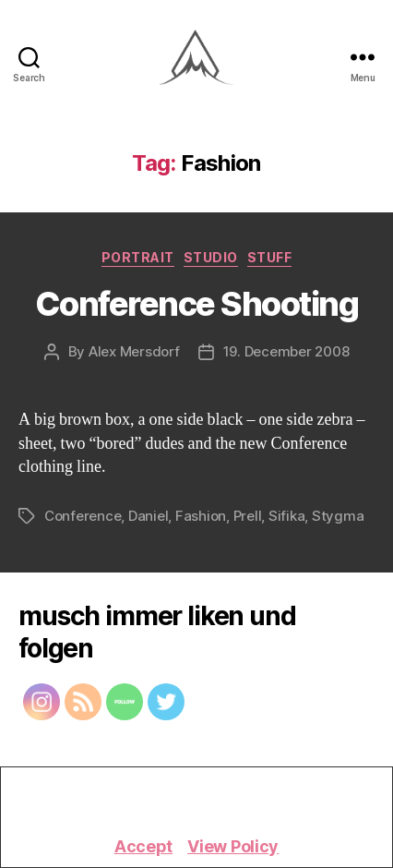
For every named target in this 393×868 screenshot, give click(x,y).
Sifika (286, 516)
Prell (248, 516)
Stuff (270, 257)
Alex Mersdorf (134, 351)
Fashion (201, 516)
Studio (211, 257)
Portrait (138, 257)
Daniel (148, 516)
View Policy (233, 846)
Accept (143, 846)
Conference (83, 516)
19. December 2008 (286, 351)
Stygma (338, 516)
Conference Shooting (197, 304)
